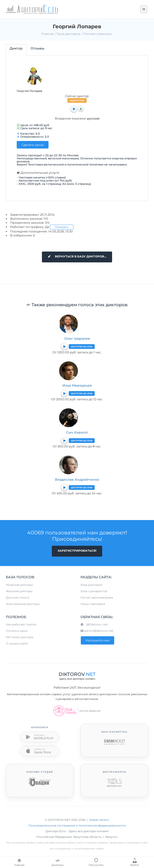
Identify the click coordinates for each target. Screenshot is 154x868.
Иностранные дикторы (23, 604)
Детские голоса (18, 597)
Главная (48, 34)
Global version (99, 820)
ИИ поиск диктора (20, 637)
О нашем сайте (17, 643)
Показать (62, 227)
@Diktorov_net (94, 624)
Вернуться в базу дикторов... (77, 256)
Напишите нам (97, 640)
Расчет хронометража (97, 597)
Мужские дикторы (19, 585)
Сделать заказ (33, 145)
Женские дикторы (19, 591)
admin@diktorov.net (97, 631)
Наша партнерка (93, 604)
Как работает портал (21, 624)
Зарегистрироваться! (77, 551)
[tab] (16, 50)
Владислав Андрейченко (77, 479)
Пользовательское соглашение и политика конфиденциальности (77, 825)
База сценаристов (94, 591)
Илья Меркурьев (77, 385)
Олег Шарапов (77, 339)
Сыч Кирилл (77, 432)
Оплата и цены (17, 631)
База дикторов (69, 34)
